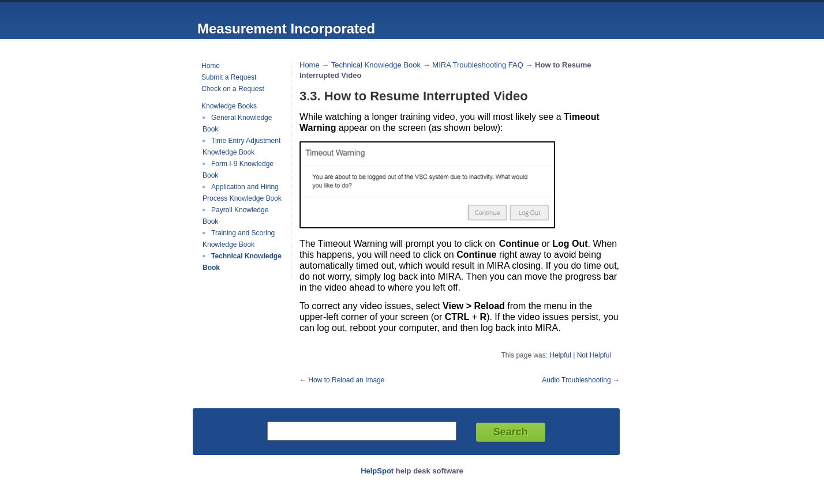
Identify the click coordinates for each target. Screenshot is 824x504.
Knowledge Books (229, 106)
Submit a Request (229, 77)
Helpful (560, 355)
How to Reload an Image (346, 380)
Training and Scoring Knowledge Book (239, 239)
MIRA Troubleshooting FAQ (478, 65)
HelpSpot (377, 471)
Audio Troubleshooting (576, 380)
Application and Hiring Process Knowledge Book (242, 193)
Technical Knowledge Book (376, 65)
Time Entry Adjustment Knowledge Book (241, 146)
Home (211, 66)
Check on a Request (233, 89)
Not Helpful (594, 355)
